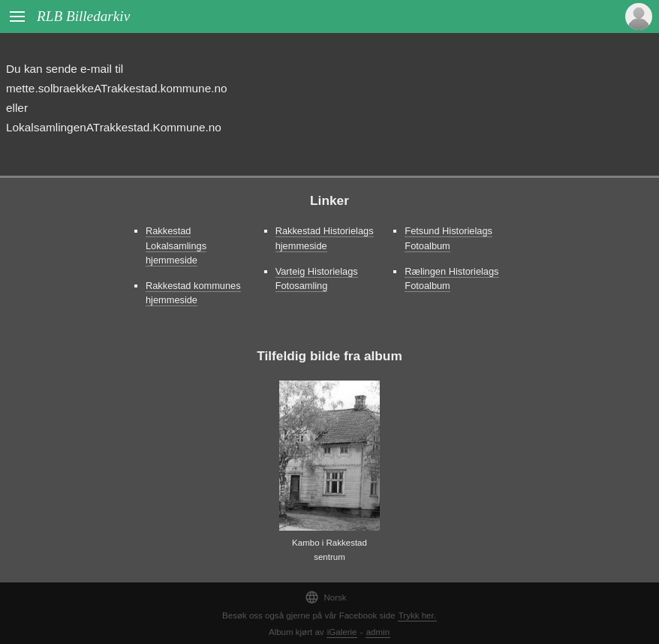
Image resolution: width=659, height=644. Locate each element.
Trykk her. (417, 615)
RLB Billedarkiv (83, 16)
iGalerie (342, 632)
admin (378, 632)
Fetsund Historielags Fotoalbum (448, 238)
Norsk (325, 597)
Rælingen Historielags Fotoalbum (451, 278)
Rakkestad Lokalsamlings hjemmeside (176, 245)
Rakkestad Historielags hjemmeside (325, 238)
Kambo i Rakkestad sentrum (329, 550)
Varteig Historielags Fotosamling (317, 278)
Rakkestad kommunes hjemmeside (193, 293)
